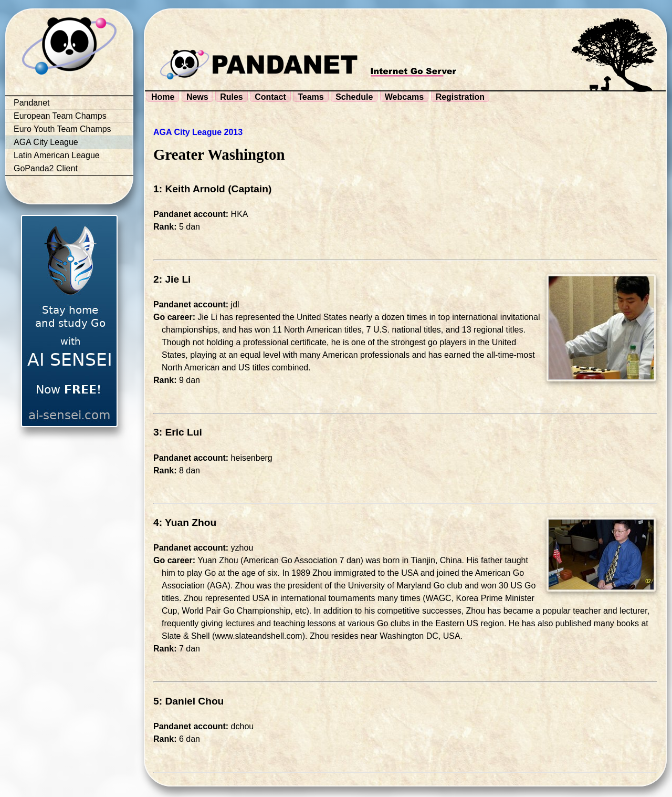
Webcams (404, 97)
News (197, 97)
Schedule (354, 97)
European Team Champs (60, 116)
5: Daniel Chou (188, 701)
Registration (460, 97)
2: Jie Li (172, 279)
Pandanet (32, 103)
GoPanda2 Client (46, 168)
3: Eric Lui (178, 432)
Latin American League (57, 155)
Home (163, 97)
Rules (232, 97)
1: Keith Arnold (189, 189)
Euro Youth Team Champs (62, 129)
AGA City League (46, 142)
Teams (311, 97)
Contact (270, 97)
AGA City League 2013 (198, 132)
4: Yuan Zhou (185, 522)
